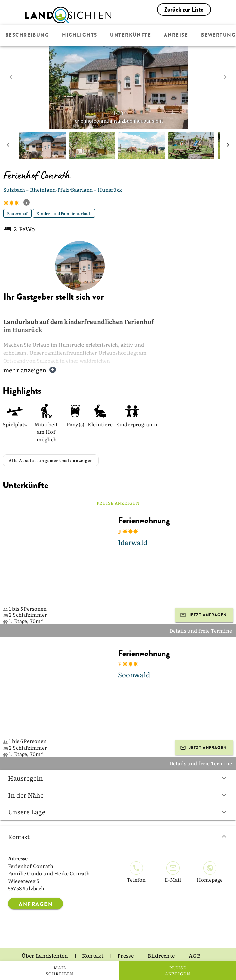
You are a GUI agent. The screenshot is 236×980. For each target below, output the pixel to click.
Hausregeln (118, 762)
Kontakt (118, 821)
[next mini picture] (228, 146)
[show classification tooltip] (29, 203)
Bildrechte (162, 940)
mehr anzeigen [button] (30, 370)
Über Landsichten (45, 940)
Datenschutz (96, 951)
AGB (195, 940)
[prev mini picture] (8, 146)
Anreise (176, 35)
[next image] (225, 77)
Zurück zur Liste (184, 10)
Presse (126, 940)
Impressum (141, 951)
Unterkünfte (130, 35)
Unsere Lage (118, 796)
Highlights (79, 35)
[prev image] (11, 77)
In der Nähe (118, 779)
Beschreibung (27, 35)
